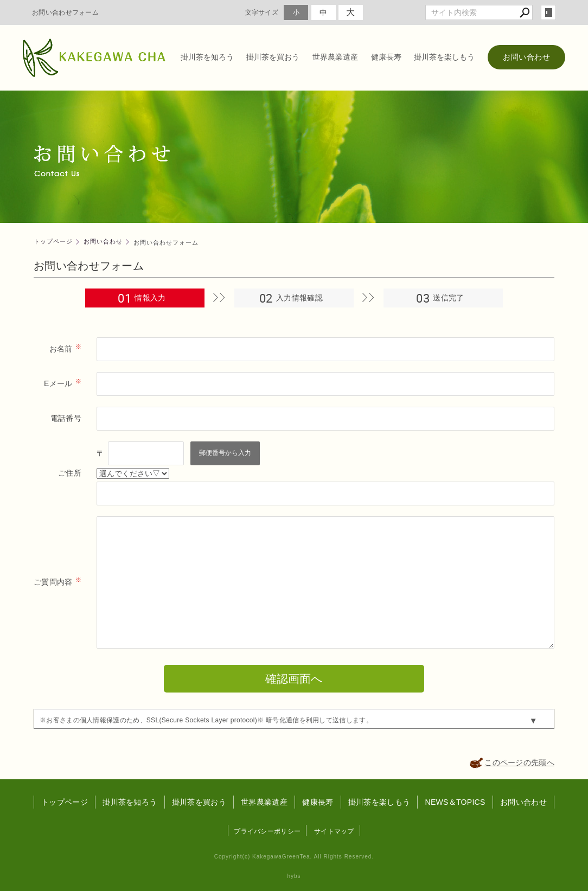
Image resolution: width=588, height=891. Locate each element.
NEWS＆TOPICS (455, 802)
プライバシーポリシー (267, 831)
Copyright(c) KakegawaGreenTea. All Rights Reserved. (294, 857)
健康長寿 (386, 57)
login (548, 12)
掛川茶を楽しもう (444, 57)
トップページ (65, 802)
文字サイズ (262, 12)
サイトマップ (334, 831)
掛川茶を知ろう (207, 57)
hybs (294, 876)
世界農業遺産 (335, 57)
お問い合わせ (526, 57)
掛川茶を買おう (273, 57)
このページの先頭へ (519, 762)
